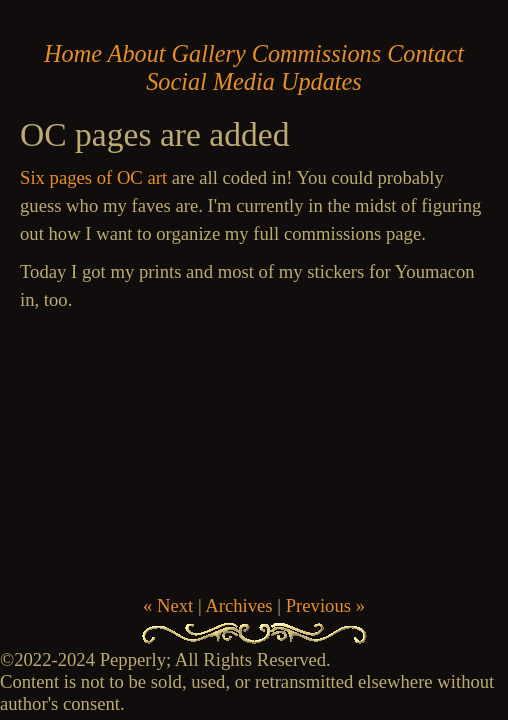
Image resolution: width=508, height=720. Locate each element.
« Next (168, 605)
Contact (425, 53)
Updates (321, 81)
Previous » (325, 605)
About (137, 53)
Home (73, 53)
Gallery (209, 53)
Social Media (210, 81)
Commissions (316, 53)
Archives (238, 605)
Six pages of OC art (93, 177)
